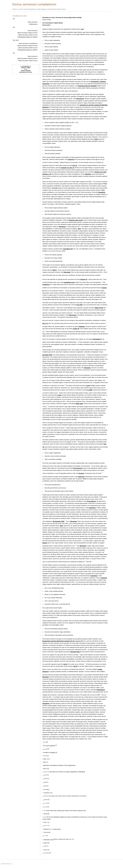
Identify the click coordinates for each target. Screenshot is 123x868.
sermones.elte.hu (5, 864)
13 (43, 783)
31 (43, 847)
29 (43, 840)
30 (43, 843)
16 (43, 793)
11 (43, 775)
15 (43, 790)
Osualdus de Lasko (20, 16)
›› (38, 22)
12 (43, 779)
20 (43, 807)
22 (43, 814)
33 (43, 853)
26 (43, 829)
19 (43, 804)
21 (43, 811)
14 (43, 786)
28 (43, 836)
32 (43, 850)
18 (43, 800)
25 (43, 826)
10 (43, 772)
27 (43, 832)
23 (43, 817)
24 (43, 822)
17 (43, 796)
